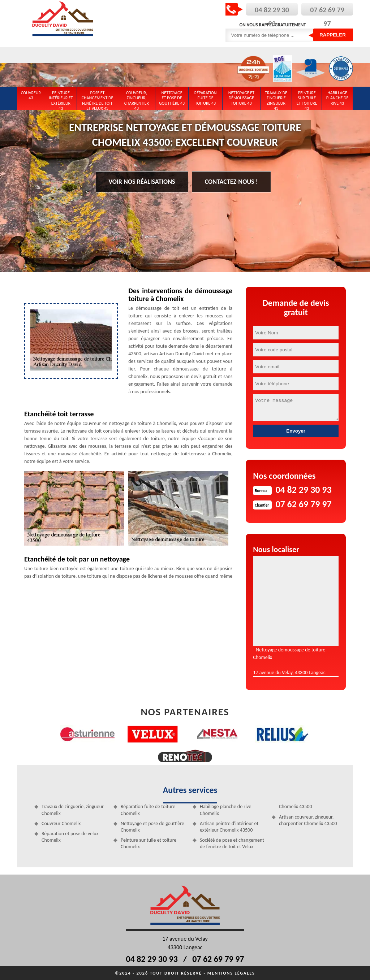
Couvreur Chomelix (61, 823)
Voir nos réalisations (142, 182)
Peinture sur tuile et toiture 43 (307, 99)
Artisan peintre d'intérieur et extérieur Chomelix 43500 (229, 827)
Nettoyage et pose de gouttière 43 (172, 98)
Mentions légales (231, 973)
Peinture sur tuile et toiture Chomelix (149, 843)
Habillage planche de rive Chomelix (226, 810)
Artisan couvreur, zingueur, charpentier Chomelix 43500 (308, 820)
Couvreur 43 (31, 95)
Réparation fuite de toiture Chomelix (148, 810)
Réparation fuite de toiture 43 (206, 98)
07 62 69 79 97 (218, 959)
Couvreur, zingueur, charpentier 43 (137, 99)
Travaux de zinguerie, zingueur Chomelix (73, 810)
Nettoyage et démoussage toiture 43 (241, 98)
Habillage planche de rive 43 (337, 98)
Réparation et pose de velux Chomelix (70, 837)
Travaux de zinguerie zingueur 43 (276, 99)
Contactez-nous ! (231, 182)
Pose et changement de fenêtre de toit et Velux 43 (98, 99)
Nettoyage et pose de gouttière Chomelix (152, 827)
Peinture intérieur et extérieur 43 (61, 99)
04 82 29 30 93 (152, 959)
